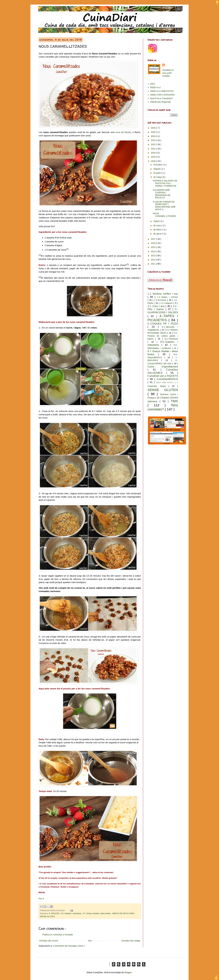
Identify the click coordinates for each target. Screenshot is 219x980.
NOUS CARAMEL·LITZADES (164, 215)
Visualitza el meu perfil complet (168, 73)
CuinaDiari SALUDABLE (163, 371)
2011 (154, 264)
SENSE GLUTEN (47, 917)
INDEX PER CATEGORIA (163, 95)
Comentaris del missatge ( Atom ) (69, 946)
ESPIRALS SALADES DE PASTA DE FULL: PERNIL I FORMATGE (165, 183)
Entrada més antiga (131, 941)
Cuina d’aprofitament (163, 367)
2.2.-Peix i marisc (163, 308)
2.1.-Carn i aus (157, 306)
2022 (154, 144)
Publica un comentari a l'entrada (58, 935)
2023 (154, 140)
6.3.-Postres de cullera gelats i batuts (163, 336)
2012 (154, 260)
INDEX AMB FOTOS (165, 382)
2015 (154, 247)
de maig (157, 177)
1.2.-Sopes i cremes (168, 297)
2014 (154, 251)
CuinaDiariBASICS (167, 379)
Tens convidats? (163, 407)
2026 (154, 128)
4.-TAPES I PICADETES (163, 318)
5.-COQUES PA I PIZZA (163, 324)
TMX (174, 401)
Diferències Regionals (161, 102)
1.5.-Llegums (167, 303)
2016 (154, 243)
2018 (154, 161)
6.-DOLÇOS (54, 913)
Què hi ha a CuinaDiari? (162, 98)
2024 (154, 136)
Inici (90, 941)
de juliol (157, 173)
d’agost (157, 169)
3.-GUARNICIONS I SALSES (163, 311)
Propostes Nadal (158, 386)
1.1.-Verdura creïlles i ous (163, 294)
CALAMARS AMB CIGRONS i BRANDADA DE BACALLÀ (162, 194)
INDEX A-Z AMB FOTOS (162, 91)
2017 (154, 239)
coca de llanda (123, 132)
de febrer (158, 230)
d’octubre (158, 165)
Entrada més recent (49, 941)
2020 (154, 153)
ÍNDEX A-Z (155, 87)
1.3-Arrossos (161, 300)
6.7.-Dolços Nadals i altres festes (97, 913)
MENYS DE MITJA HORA (124, 913)
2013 (154, 256)
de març (157, 225)
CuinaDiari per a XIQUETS (163, 376)
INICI (153, 84)
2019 (154, 157)
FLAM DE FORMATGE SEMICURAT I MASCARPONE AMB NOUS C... (164, 206)
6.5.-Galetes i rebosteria (71, 913)
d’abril (156, 221)
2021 (154, 149)
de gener (158, 234)
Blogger (128, 972)
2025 (154, 132)
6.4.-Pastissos (171, 339)
